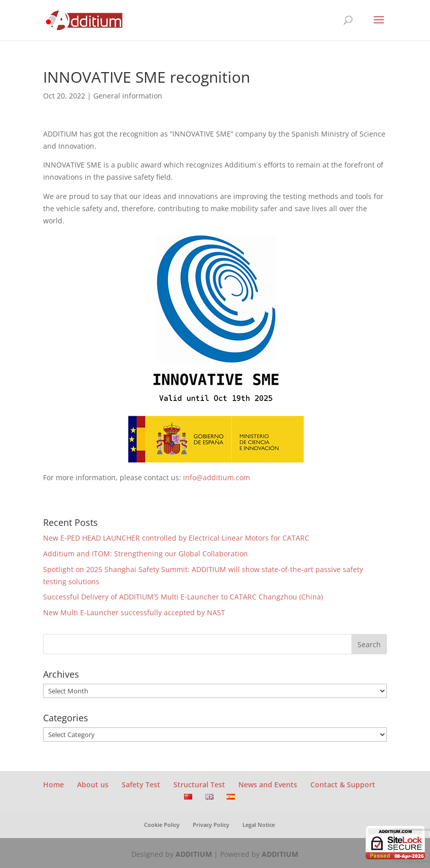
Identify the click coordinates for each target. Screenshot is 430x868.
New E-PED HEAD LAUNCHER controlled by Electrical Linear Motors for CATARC (176, 538)
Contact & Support (343, 784)
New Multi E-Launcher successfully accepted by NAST (134, 612)
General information (128, 96)
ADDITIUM (194, 854)
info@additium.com (217, 477)
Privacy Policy (211, 825)
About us (93, 784)
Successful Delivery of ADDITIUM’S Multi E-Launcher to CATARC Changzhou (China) (183, 597)
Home (53, 784)
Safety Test (141, 784)
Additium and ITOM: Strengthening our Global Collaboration (146, 554)
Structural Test (199, 784)
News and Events (268, 784)
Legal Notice (259, 825)
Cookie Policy (162, 825)
